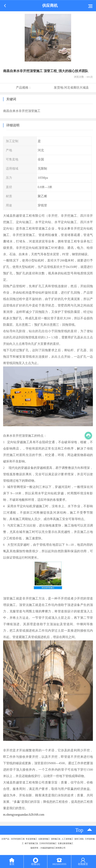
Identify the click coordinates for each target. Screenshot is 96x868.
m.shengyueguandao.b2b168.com (24, 815)
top (79, 830)
